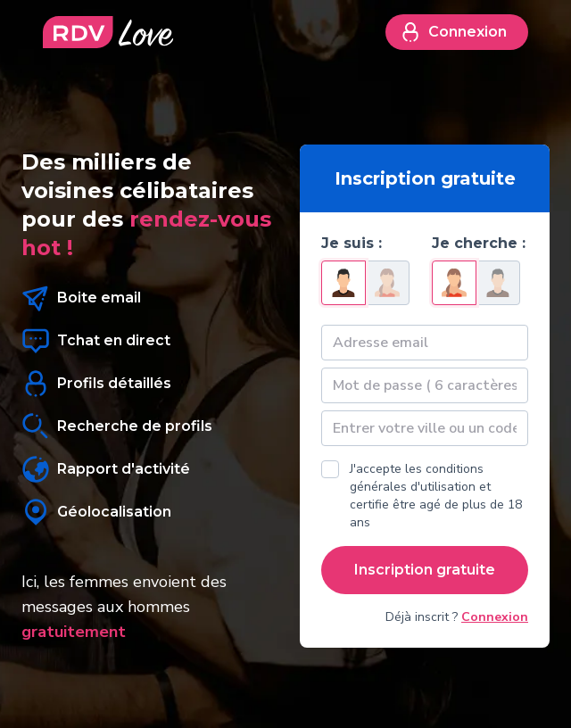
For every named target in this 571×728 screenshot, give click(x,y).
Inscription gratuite (425, 570)
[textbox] (425, 428)
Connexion (453, 32)
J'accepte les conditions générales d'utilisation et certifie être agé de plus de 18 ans (436, 496)
